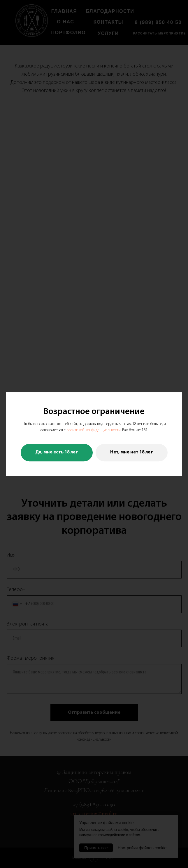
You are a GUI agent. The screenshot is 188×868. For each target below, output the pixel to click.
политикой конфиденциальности (94, 430)
